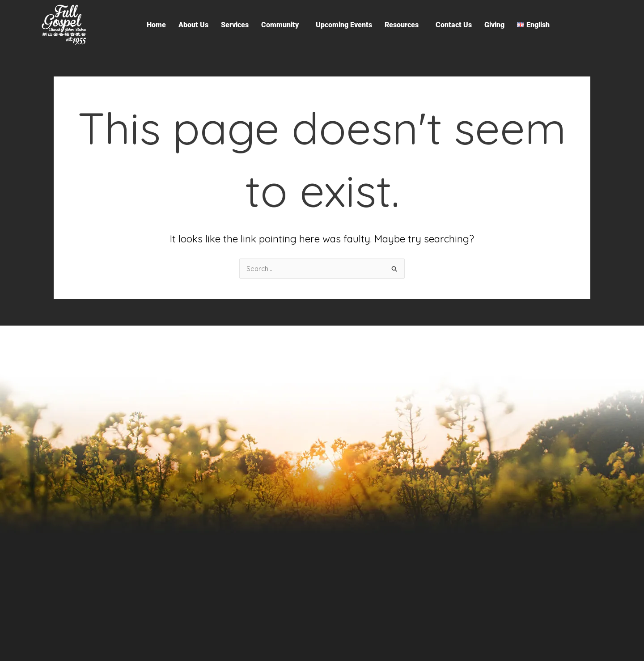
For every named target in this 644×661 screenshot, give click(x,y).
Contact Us (454, 25)
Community (280, 25)
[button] (282, 25)
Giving (494, 25)
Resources (402, 25)
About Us (193, 25)
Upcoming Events (344, 25)
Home (156, 25)
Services (235, 25)
